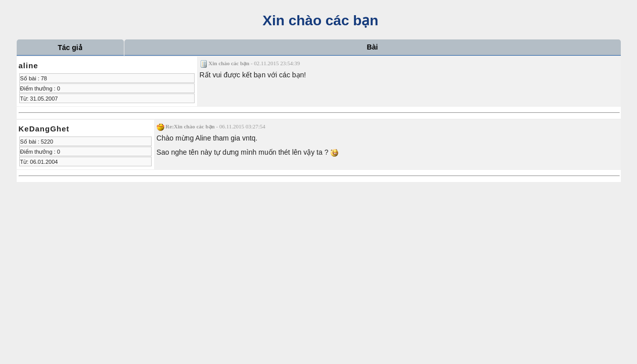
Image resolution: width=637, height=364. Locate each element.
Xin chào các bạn (319, 20)
